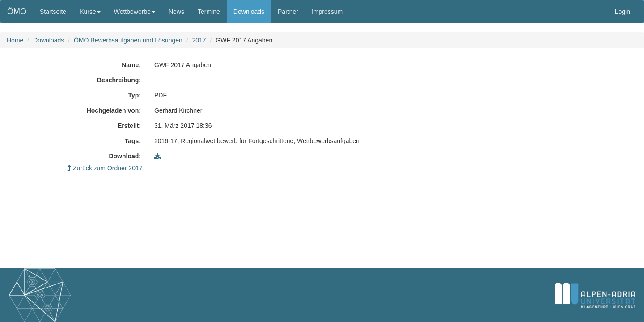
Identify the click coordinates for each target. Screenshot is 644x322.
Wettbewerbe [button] (135, 12)
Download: (125, 156)
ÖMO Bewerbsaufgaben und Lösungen (128, 40)
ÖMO (17, 12)
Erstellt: (129, 126)
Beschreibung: (119, 80)
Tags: (133, 141)
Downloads (249, 12)
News (176, 12)
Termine (209, 12)
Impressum (327, 12)
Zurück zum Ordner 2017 (105, 168)
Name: (131, 65)
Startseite (53, 12)
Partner (288, 12)
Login (623, 12)
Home (15, 40)
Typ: (134, 95)
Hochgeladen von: (114, 110)
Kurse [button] (90, 12)
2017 (199, 40)
